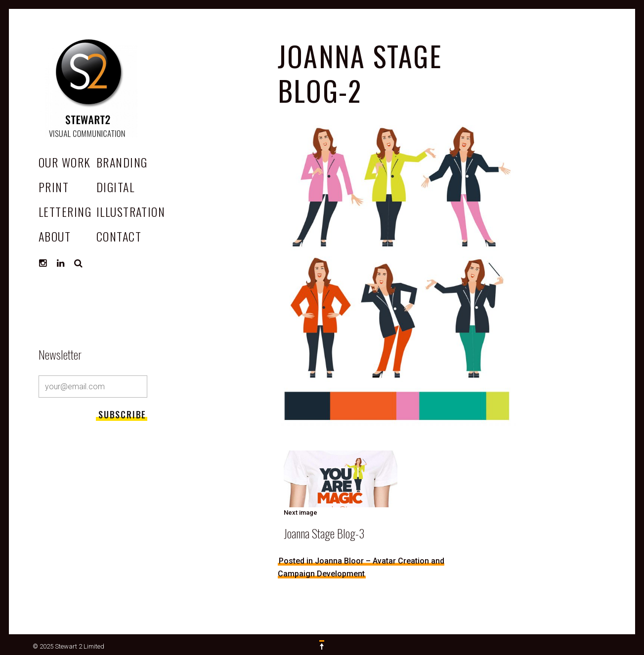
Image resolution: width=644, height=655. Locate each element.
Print (54, 187)
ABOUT (55, 236)
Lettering (65, 211)
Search (79, 263)
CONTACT (119, 236)
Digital (115, 187)
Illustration (131, 211)
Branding (122, 162)
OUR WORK (65, 162)
